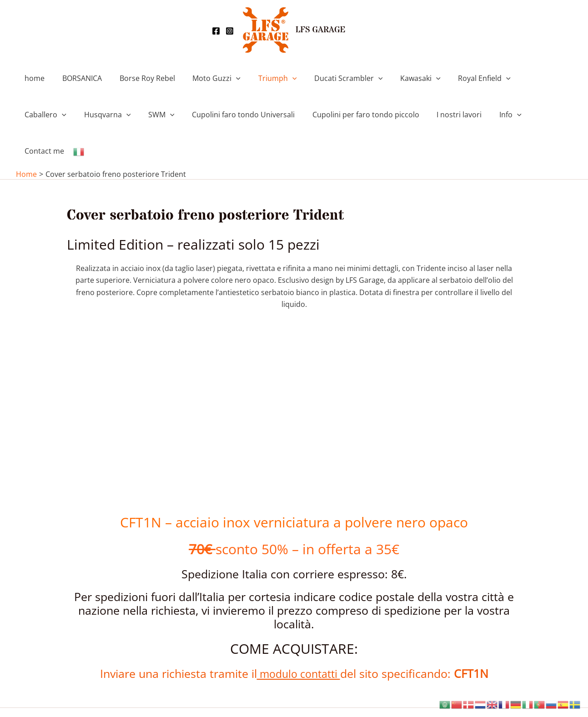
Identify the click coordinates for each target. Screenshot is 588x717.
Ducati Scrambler (332, 78)
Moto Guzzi (206, 78)
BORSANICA (78, 78)
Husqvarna (47, 115)
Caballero (523, 78)
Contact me (480, 115)
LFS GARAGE (321, 30)
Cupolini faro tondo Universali (176, 115)
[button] (226, 78)
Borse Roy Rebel (140, 78)
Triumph (264, 78)
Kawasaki (401, 78)
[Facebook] (216, 31)
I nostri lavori (386, 115)
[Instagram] (230, 31)
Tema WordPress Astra (371, 694)
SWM (98, 115)
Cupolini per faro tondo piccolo (296, 115)
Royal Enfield (462, 78)
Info (435, 115)
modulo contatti (299, 637)
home (33, 78)
